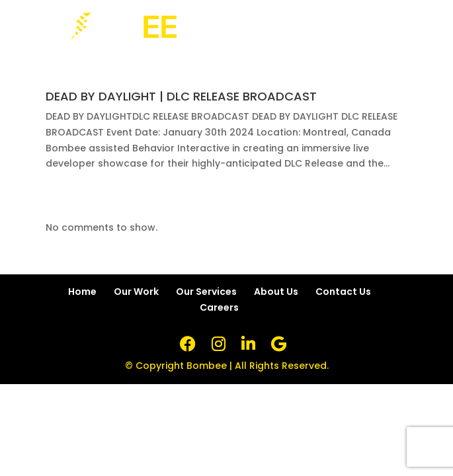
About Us (276, 292)
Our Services (206, 292)
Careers (219, 307)
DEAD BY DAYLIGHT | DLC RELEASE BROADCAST (181, 96)
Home (82, 292)
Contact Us (343, 292)
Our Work (136, 292)
